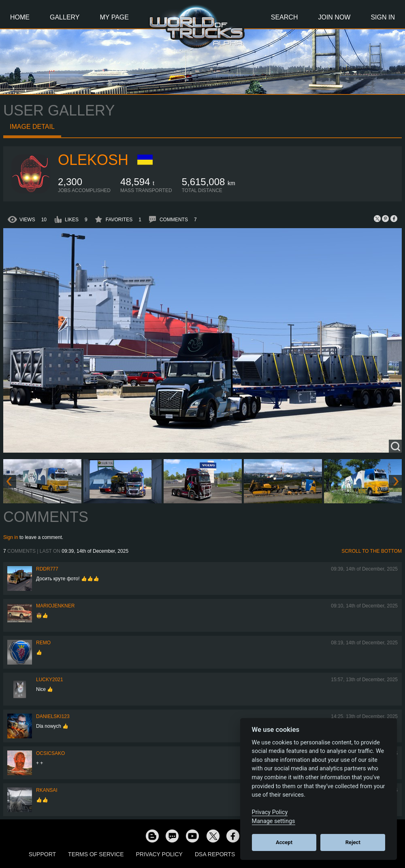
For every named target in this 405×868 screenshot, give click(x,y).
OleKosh (93, 160)
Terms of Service (96, 854)
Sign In (383, 17)
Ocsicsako (50, 753)
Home (20, 17)
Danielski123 (53, 716)
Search (285, 17)
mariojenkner (55, 606)
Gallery (65, 17)
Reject (353, 842)
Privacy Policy (159, 854)
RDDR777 (47, 569)
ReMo (43, 643)
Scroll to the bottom (372, 551)
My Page (114, 17)
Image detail (32, 127)
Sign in (11, 537)
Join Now (334, 17)
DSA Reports (215, 854)
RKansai (47, 790)
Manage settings (274, 821)
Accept (284, 842)
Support (42, 854)
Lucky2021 (50, 680)
